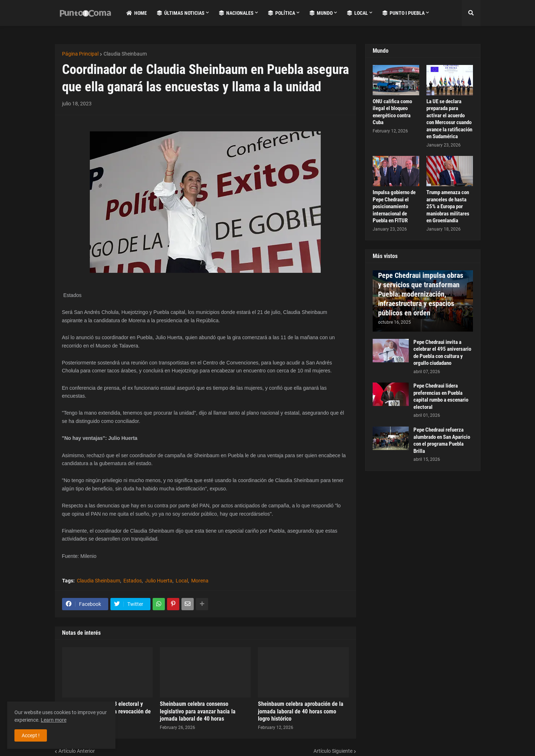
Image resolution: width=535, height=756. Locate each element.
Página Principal (80, 54)
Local (182, 581)
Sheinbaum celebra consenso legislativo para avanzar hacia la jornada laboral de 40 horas (198, 711)
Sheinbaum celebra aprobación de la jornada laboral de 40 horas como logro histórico (301, 711)
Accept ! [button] (31, 735)
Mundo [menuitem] (321, 13)
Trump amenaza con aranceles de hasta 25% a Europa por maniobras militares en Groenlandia (448, 206)
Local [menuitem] (358, 13)
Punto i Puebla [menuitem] (404, 13)
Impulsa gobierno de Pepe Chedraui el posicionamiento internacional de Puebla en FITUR (394, 206)
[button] (471, 13)
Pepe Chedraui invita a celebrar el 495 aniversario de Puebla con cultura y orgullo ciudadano (442, 353)
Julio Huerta (159, 581)
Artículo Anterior (77, 751)
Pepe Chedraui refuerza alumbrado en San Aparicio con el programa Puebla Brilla (442, 440)
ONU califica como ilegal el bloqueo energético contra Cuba (392, 112)
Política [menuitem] (282, 13)
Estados (133, 581)
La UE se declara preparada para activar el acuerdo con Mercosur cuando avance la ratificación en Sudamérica (449, 119)
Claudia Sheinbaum (125, 54)
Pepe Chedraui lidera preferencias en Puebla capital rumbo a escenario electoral (441, 396)
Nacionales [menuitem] (236, 13)
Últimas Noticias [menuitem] (181, 13)
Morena (200, 581)
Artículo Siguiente (333, 751)
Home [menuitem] (137, 13)
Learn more (54, 720)
